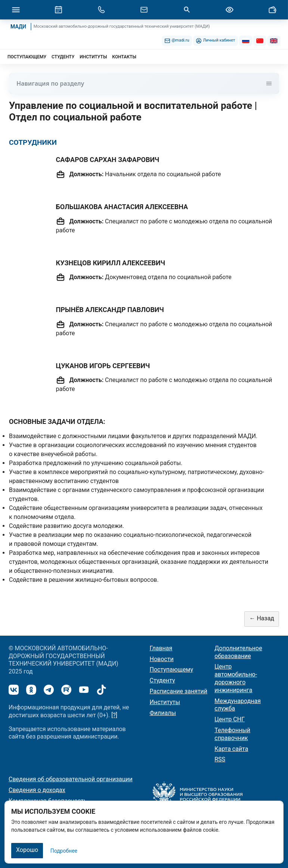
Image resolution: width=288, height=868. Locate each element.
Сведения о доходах (37, 790)
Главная (161, 648)
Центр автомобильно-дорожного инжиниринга (236, 678)
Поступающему (172, 670)
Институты (165, 702)
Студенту (162, 680)
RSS (220, 759)
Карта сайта (231, 749)
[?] (114, 715)
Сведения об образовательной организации (71, 779)
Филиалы (163, 713)
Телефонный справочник (232, 734)
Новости (162, 659)
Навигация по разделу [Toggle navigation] (144, 83)
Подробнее (64, 851)
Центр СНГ (230, 719)
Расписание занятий (179, 691)
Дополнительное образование (238, 652)
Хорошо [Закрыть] (27, 850)
